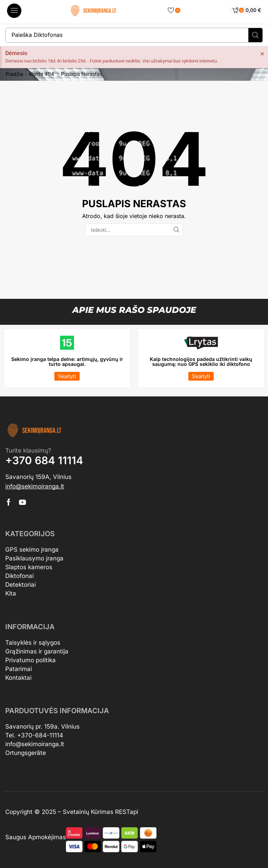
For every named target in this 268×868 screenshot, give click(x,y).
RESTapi (127, 812)
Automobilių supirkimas (173, 812)
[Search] (255, 35)
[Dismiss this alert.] (262, 53)
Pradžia (14, 74)
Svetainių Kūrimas (88, 812)
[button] (14, 11)
